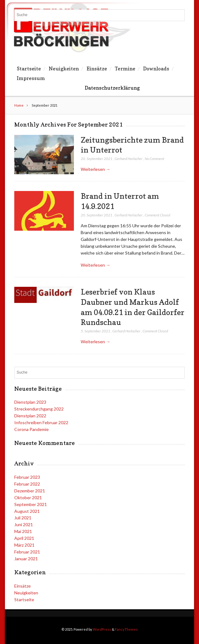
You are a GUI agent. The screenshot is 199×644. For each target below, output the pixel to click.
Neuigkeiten (64, 69)
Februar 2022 (27, 484)
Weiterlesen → (95, 169)
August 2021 (27, 511)
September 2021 (31, 504)
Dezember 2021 (30, 491)
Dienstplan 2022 (30, 416)
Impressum (31, 78)
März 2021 (24, 545)
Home (19, 105)
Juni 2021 (24, 524)
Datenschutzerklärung (112, 88)
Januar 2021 (26, 559)
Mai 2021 (23, 531)
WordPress (102, 629)
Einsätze (97, 69)
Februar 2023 (27, 477)
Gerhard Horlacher (129, 159)
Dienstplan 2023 (30, 402)
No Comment (154, 159)
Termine (125, 69)
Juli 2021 (23, 518)
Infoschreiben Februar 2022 (41, 422)
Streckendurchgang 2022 (39, 409)
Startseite (29, 69)
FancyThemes (126, 629)
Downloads (156, 69)
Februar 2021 (27, 552)
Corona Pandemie (32, 429)
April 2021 (24, 538)
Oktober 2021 (28, 497)
